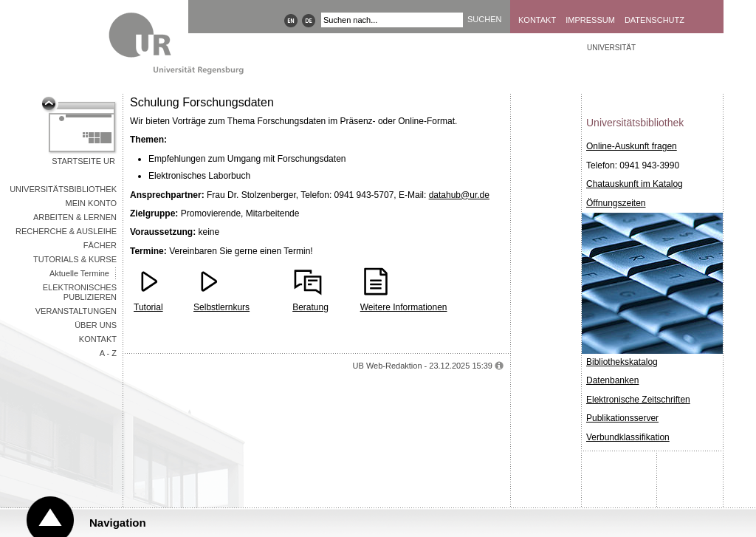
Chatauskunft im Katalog (635, 184)
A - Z (108, 353)
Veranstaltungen (76, 311)
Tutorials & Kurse (75, 259)
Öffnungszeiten (616, 203)
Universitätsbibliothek (63, 189)
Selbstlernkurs (221, 307)
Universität (611, 48)
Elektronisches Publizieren (80, 292)
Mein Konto (91, 203)
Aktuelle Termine (79, 273)
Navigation (118, 523)
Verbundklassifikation (628, 437)
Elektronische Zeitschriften (638, 400)
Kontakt (537, 20)
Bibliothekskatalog (622, 362)
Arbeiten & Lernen (75, 217)
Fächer (100, 245)
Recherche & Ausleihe (66, 231)
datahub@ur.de (459, 195)
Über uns (96, 325)
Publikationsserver (622, 418)
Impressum (590, 20)
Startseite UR (83, 161)
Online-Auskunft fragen (632, 146)
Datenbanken (612, 380)
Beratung (310, 307)
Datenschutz (654, 20)
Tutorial (148, 307)
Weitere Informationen (404, 307)
